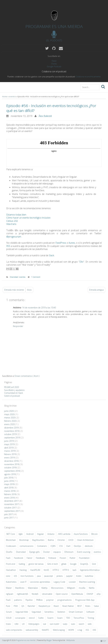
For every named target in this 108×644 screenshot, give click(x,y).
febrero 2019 (10, 454)
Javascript (49, 576)
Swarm (50, 618)
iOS (15, 576)
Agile (21, 534)
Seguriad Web (22, 612)
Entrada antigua (96, 290)
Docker (47, 552)
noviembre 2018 (12, 464)
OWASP (90, 594)
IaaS (74, 570)
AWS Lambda (64, 534)
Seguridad (36, 612)
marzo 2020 (10, 418)
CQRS (53, 546)
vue (45, 624)
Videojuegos (34, 624)
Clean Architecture (85, 540)
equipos (57, 552)
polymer (50, 600)
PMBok (39, 600)
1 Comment (36, 277)
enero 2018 (10, 498)
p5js (99, 594)
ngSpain (10, 594)
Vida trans (11, 224)
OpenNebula (77, 594)
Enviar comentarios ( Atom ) (27, 376)
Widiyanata (71, 640)
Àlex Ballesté (45, 116)
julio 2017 (9, 514)
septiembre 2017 (12, 511)
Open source (62, 594)
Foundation (84, 558)
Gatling (22, 564)
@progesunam (14, 237)
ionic (8, 576)
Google (73, 564)
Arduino (51, 534)
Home (5, 97)
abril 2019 (9, 448)
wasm (81, 624)
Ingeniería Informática (90, 570)
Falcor (29, 558)
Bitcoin (94, 534)
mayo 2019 (10, 444)
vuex (73, 624)
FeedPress (61, 243)
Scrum (9, 612)
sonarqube (20, 618)
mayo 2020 (10, 414)
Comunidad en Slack (14, 393)
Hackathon (11, 570)
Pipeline (29, 600)
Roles (88, 606)
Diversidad (14, 277)
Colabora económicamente (88, 77)
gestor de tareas (36, 564)
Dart (68, 546)
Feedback (40, 558)
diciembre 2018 (12, 461)
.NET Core (10, 534)
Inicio (29, 290)
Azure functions (81, 534)
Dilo (81, 262)
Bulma (51, 540)
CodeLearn (11, 546)
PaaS (8, 600)
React (56, 606)
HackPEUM (35, 570)
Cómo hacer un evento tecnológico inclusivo (28, 218)
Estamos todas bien (16, 215)
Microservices (57, 588)
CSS (61, 546)
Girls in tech (53, 564)
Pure (8, 606)
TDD (68, 618)
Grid (94, 564)
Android (30, 534)
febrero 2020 (10, 421)
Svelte (41, 618)
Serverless (49, 612)
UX (23, 624)
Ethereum (69, 552)
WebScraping (59, 630)
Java (39, 576)
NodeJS (35, 594)
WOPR (71, 630)
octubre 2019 (11, 434)
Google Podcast (54, 66)
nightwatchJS (22, 594)
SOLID (9, 618)
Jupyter (69, 576)
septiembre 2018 (12, 471)
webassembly (32, 630)
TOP (103, 641)
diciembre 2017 (12, 501)
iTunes (54, 64)
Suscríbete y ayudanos (14, 390)
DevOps (78, 546)
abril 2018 (9, 488)
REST (80, 606)
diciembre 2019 (12, 428)
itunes (72, 243)
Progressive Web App (85, 600)
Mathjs (45, 588)
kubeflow (89, 576)
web (90, 624)
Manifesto (20, 588)
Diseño (9, 552)
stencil (32, 618)
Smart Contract (76, 612)
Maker (9, 588)
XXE (94, 630)
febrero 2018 (10, 494)
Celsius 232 (12, 221)
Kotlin (79, 576)
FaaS (8, 558)
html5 (46, 570)
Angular (40, 534)
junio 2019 (9, 441)
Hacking (23, 570)
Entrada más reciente (14, 290)
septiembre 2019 (12, 438)
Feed (54, 61)
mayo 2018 (10, 484)
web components (14, 630)
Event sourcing (84, 552)
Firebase (52, 558)
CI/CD (71, 540)
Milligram (71, 588)
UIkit (16, 624)
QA (23, 606)
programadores (65, 600)
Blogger (49, 640)
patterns (18, 600)
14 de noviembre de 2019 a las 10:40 (39, 308)
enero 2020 (10, 424)
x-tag (80, 630)
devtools (89, 546)
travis (8, 624)
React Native (68, 606)
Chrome (61, 540)
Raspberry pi (44, 606)
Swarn (60, 618)
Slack (51, 255)
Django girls (34, 552)
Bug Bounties (38, 540)
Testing (91, 618)
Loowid (72, 582)
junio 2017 (9, 518)
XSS (87, 630)
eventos (13, 97)
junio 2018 (9, 481)
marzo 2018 (10, 491)
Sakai (96, 606)
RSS (8, 246)
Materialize (33, 588)
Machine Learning (87, 582)
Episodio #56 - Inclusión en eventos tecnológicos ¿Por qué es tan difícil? (51, 108)
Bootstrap (24, 540)
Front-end (11, 564)
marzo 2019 (10, 451)
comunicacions (27, 546)
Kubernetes (11, 582)
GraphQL (84, 564)
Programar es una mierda (54, 26)
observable (47, 594)
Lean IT (23, 582)
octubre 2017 (11, 508)
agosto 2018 (10, 474)
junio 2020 (9, 411)
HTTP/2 (56, 570)
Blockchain (11, 540)
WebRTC (45, 630)
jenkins (60, 576)
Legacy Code (59, 582)
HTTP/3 (66, 570)
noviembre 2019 (12, 431)
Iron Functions (27, 576)
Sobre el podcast (12, 396)
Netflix (92, 588)
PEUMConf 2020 (12, 387)
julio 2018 (9, 478)
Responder (18, 326)
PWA (16, 606)
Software (90, 612)
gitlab (64, 564)
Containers (42, 546)
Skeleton (61, 612)
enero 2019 (10, 458)
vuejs (65, 624)
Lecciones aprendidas (40, 582)
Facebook (19, 558)
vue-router (54, 624)
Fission (63, 558)
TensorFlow (79, 618)
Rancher (31, 606)
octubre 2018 (11, 468)
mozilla (82, 588)
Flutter (72, 558)
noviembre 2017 (12, 504)
